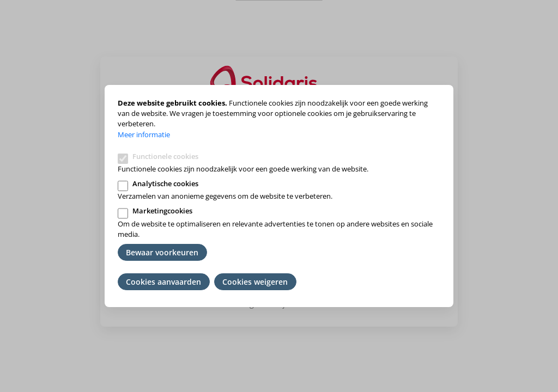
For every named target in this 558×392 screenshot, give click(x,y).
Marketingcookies (162, 211)
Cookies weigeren (255, 282)
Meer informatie (144, 134)
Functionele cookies (165, 156)
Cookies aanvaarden (163, 282)
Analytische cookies (165, 183)
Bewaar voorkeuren (162, 252)
